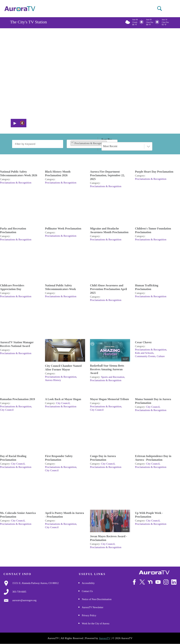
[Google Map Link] (36, 583)
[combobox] (92, 144)
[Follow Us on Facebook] (134, 582)
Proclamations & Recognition (16, 183)
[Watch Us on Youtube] (158, 582)
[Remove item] (72, 142)
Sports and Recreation (113, 377)
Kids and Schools (144, 353)
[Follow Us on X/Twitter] (142, 582)
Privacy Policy (89, 615)
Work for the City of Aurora (95, 624)
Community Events (145, 356)
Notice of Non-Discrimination (97, 599)
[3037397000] (19, 592)
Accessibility (88, 583)
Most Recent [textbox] (110, 146)
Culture (161, 356)
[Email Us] (24, 600)
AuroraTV (105, 638)
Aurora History (53, 380)
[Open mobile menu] (168, 9)
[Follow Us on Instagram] (166, 582)
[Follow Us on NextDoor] (150, 582)
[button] (160, 9)
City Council (7, 410)
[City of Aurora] (154, 572)
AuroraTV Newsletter (92, 607)
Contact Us (87, 591)
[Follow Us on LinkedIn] (174, 582)
